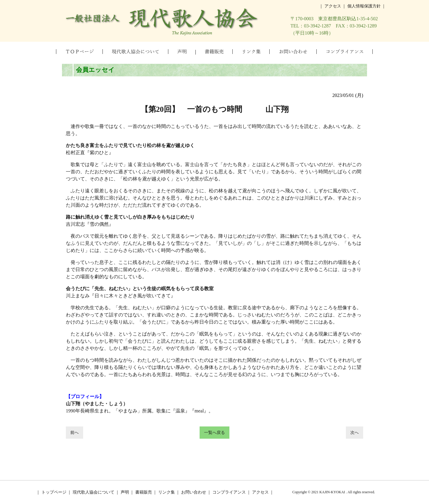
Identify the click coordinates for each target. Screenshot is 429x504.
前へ (74, 433)
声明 (125, 492)
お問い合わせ (194, 492)
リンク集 (167, 492)
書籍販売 (144, 492)
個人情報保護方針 (364, 6)
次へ (355, 433)
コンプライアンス (229, 492)
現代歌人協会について (94, 492)
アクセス (333, 6)
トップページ (54, 492)
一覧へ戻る (214, 433)
